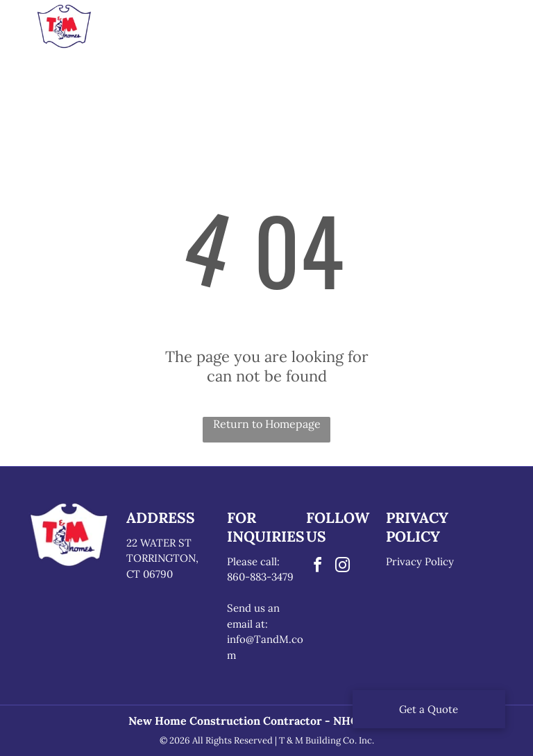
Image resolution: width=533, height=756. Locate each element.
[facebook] (317, 567)
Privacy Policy (420, 561)
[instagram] (342, 567)
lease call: (256, 561)
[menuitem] (161, 31)
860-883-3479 (260, 577)
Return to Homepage (267, 424)
